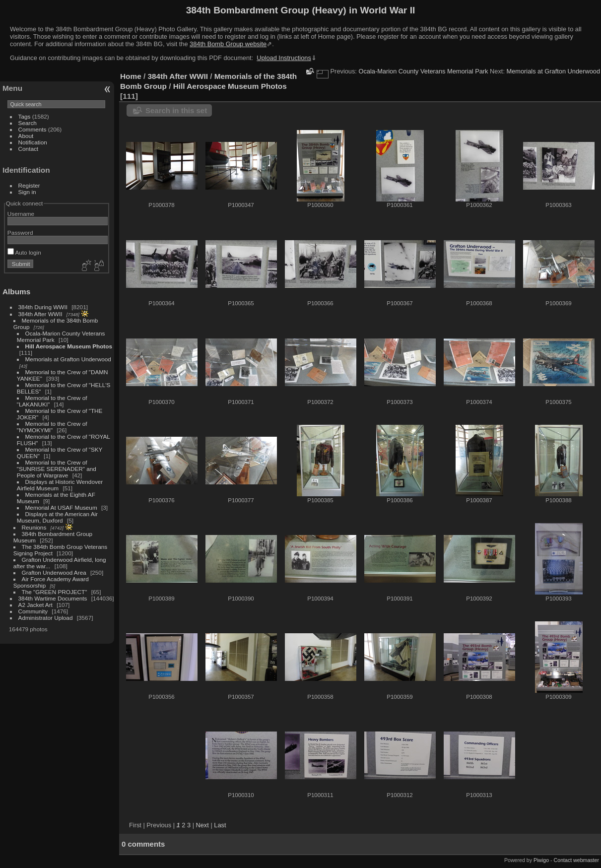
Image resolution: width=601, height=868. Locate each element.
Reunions (34, 527)
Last (220, 825)
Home (131, 76)
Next (202, 825)
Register (29, 185)
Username (21, 214)
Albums (16, 292)
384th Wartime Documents (53, 598)
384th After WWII (40, 314)
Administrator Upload (46, 618)
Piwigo (541, 860)
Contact (29, 149)
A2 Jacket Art (35, 605)
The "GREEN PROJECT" (55, 592)
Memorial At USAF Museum (61, 507)
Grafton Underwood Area (54, 572)
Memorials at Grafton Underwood (68, 359)
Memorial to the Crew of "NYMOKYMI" (52, 427)
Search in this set (176, 110)
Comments (33, 129)
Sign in (27, 192)
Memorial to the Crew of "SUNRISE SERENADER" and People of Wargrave (57, 469)
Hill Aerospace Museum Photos (69, 346)
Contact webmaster (576, 860)
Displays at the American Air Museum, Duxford (57, 517)
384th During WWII (43, 307)
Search (28, 123)
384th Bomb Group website (228, 44)
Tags (25, 116)
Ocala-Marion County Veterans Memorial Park (423, 71)
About (26, 136)
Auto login (24, 252)
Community (33, 611)
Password (20, 233)
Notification (33, 142)
